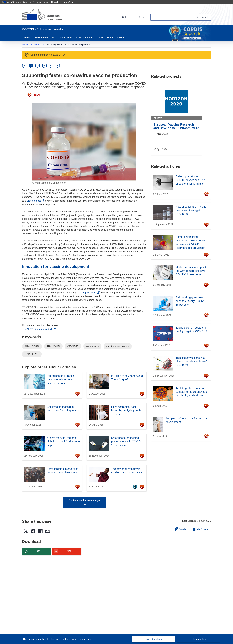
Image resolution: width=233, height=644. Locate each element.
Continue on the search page (84, 502)
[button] (141, 17)
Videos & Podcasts (85, 38)
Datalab (110, 38)
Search (121, 38)
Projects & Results (62, 38)
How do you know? (62, 2)
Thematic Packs (41, 38)
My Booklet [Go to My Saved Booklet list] (201, 529)
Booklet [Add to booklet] (181, 529)
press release (35, 201)
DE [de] (24, 65)
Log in (127, 17)
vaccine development (118, 346)
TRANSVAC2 (32, 346)
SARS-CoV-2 (32, 354)
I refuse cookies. (198, 639)
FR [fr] (44, 65)
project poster (90, 293)
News (100, 38)
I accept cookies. (153, 639)
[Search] (203, 17)
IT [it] (51, 65)
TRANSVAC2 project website (39, 329)
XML (39, 551)
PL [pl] (58, 65)
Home (27, 38)
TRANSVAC (53, 346)
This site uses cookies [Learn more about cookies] (35, 639)
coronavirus (92, 346)
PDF (69, 551)
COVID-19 (73, 346)
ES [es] (38, 65)
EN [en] (31, 65)
